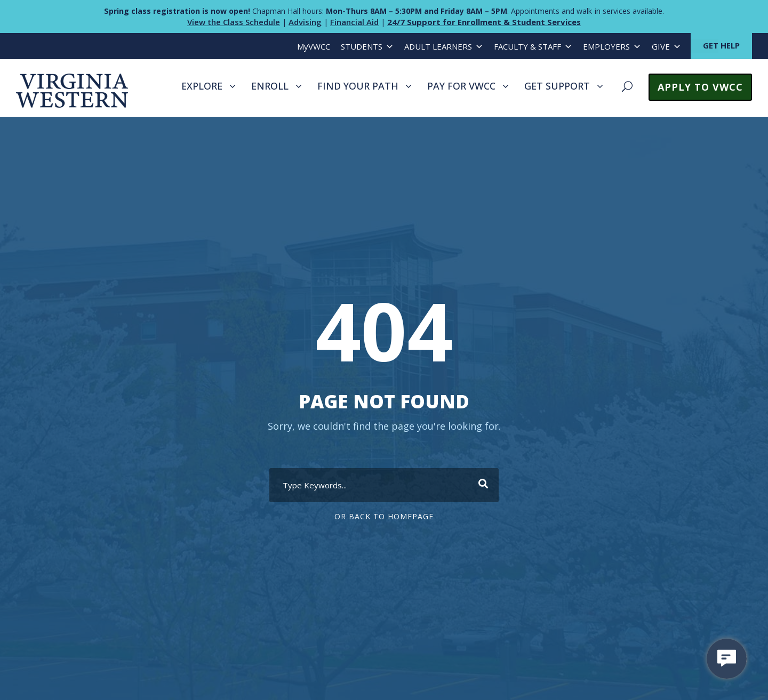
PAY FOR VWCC (461, 86)
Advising (305, 22)
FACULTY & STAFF (533, 47)
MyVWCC (314, 46)
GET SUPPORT (557, 86)
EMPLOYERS (612, 47)
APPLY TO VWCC (700, 87)
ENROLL (270, 86)
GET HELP (721, 45)
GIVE (666, 47)
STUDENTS (367, 47)
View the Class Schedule (234, 22)
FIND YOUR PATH (358, 86)
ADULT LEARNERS (444, 47)
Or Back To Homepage (384, 516)
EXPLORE (202, 86)
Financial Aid (354, 22)
